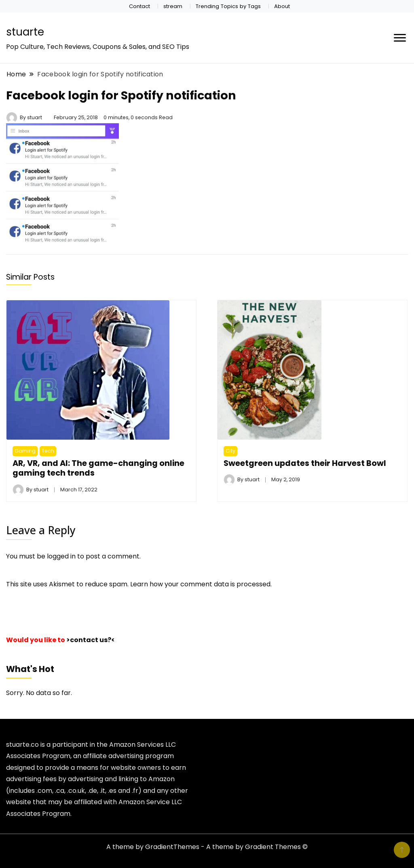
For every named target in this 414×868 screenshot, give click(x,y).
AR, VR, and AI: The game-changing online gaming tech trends (98, 468)
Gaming (25, 451)
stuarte (25, 32)
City (230, 451)
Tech (48, 451)
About (282, 6)
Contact (139, 6)
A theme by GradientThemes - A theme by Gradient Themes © (207, 847)
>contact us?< (91, 640)
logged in (61, 556)
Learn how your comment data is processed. (201, 584)
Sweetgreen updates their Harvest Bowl (305, 463)
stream (173, 6)
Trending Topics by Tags (228, 6)
